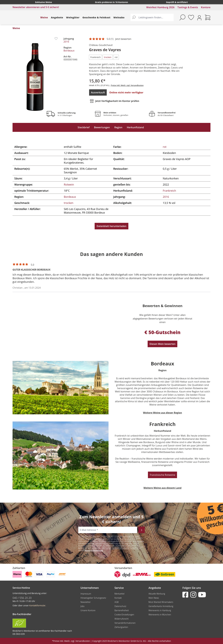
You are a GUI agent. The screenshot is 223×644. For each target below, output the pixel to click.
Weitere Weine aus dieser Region (162, 413)
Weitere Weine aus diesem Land (162, 488)
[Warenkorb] (208, 17)
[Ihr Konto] (199, 18)
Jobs (82, 606)
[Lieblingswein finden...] (155, 17)
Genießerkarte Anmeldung (161, 606)
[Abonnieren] (142, 530)
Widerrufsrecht (122, 619)
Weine (44, 17)
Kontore (206, 7)
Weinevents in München (160, 615)
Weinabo (119, 17)
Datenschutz (120, 606)
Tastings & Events (188, 7)
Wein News (154, 598)
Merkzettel (119, 594)
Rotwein (69, 184)
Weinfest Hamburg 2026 (160, 7)
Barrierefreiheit (122, 610)
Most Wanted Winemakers (161, 602)
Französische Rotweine (163, 475)
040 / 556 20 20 (22, 598)
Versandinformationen (125, 623)
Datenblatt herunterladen (111, 226)
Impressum (86, 594)
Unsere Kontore (88, 610)
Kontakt (118, 598)
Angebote (57, 17)
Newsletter (86, 602)
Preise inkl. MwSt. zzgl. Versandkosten (127, 85)
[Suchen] (134, 17)
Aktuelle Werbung (157, 594)
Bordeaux (69, 51)
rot (165, 147)
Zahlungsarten (121, 627)
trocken (69, 203)
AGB (117, 602)
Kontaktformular (37, 605)
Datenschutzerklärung (94, 550)
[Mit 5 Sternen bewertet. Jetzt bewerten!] (111, 39)
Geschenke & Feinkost (96, 17)
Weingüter (73, 17)
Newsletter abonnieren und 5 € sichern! (36, 7)
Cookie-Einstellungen (124, 615)
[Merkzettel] (191, 17)
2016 (66, 42)
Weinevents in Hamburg (160, 610)
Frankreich (169, 191)
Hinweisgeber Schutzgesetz (93, 598)
